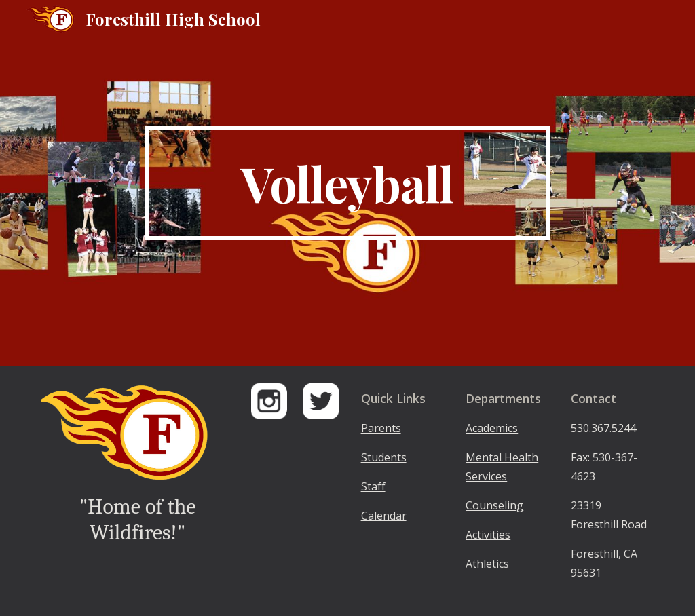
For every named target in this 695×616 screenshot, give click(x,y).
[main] (347, 183)
